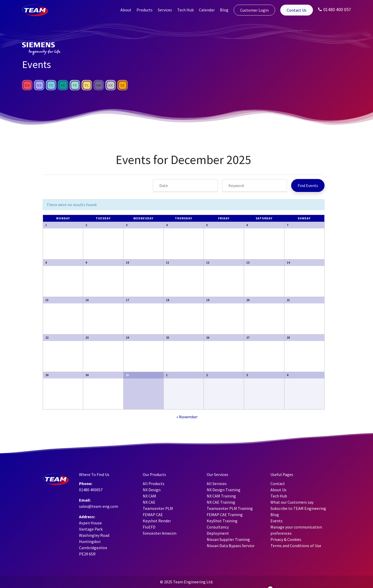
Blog (224, 10)
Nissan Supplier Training (228, 539)
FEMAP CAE (153, 515)
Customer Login (254, 10)
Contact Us (297, 10)
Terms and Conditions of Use (296, 546)
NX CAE (149, 502)
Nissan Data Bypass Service (231, 546)
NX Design (152, 490)
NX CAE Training (221, 502)
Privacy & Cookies (286, 539)
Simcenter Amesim (160, 533)
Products (145, 10)
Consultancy (218, 527)
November (187, 417)
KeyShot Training (222, 521)
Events (277, 521)
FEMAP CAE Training (225, 515)
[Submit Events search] (308, 185)
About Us (278, 490)
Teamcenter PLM (158, 508)
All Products (154, 483)
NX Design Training (224, 490)
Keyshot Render (157, 521)
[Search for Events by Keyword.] (254, 185)
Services (165, 10)
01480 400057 (91, 490)
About (126, 10)
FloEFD (149, 527)
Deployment (218, 533)
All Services (217, 483)
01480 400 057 (335, 9)
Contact (278, 483)
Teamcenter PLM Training (230, 508)
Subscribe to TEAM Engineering (298, 508)
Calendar (207, 10)
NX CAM (149, 496)
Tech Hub (185, 10)
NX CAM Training (221, 496)
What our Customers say (292, 502)
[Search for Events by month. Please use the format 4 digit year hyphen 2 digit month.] (185, 185)
